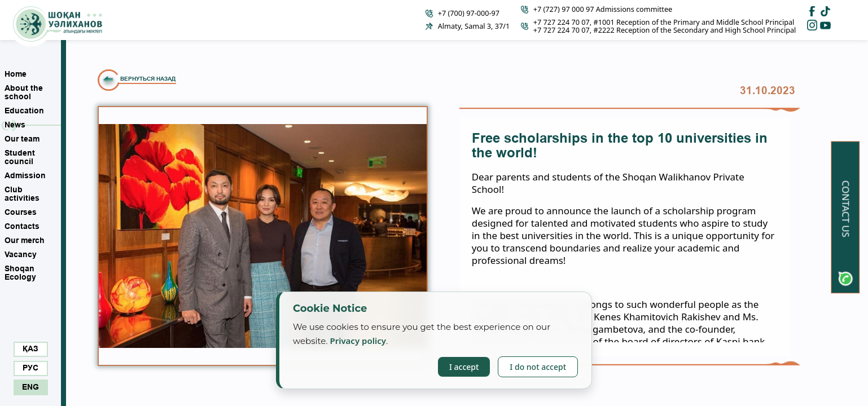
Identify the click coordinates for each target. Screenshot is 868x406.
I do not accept (538, 367)
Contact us (846, 209)
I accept (464, 367)
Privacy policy (358, 341)
